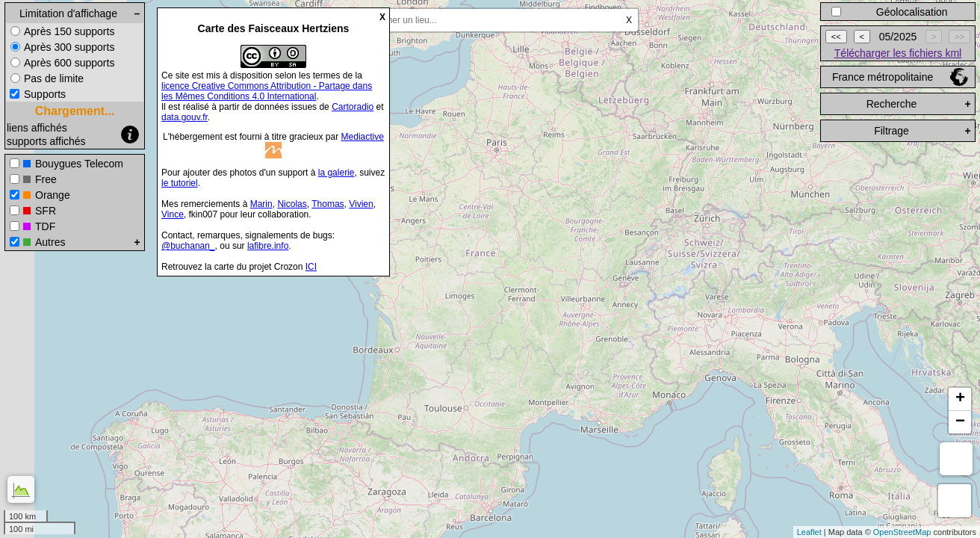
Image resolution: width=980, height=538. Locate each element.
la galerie (337, 173)
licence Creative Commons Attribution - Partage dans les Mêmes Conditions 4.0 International (267, 91)
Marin (261, 204)
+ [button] (960, 399)
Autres (50, 242)
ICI (311, 267)
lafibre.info (268, 246)
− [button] (960, 422)
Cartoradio (353, 107)
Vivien (361, 204)
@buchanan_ (188, 246)
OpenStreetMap (902, 532)
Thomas (328, 204)
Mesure (956, 459)
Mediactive (363, 137)
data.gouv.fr (184, 117)
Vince (173, 214)
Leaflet (809, 532)
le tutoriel (180, 183)
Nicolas (292, 204)
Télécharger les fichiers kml (898, 53)
